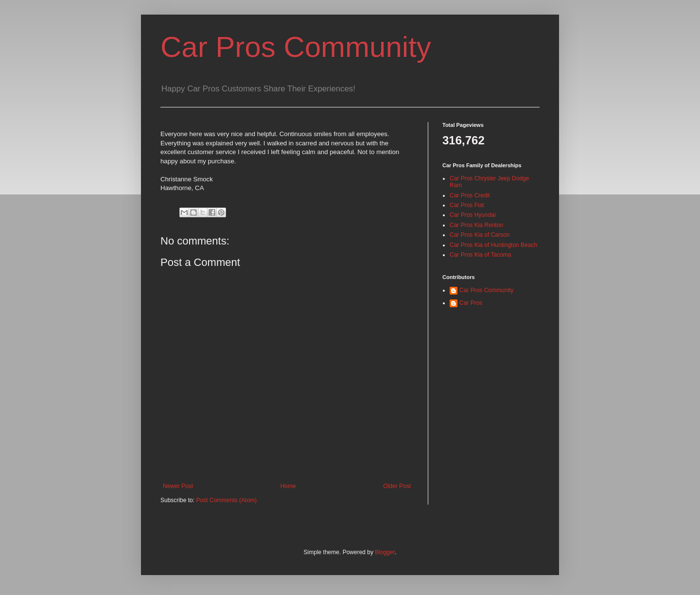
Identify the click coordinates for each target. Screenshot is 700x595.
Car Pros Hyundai (473, 215)
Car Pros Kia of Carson (480, 235)
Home (288, 486)
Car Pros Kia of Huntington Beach (493, 245)
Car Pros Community (296, 47)
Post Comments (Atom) (226, 500)
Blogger (385, 552)
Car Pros (471, 303)
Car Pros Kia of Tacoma (481, 255)
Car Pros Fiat (467, 205)
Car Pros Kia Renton (476, 225)
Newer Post (178, 486)
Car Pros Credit (470, 195)
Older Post (397, 486)
